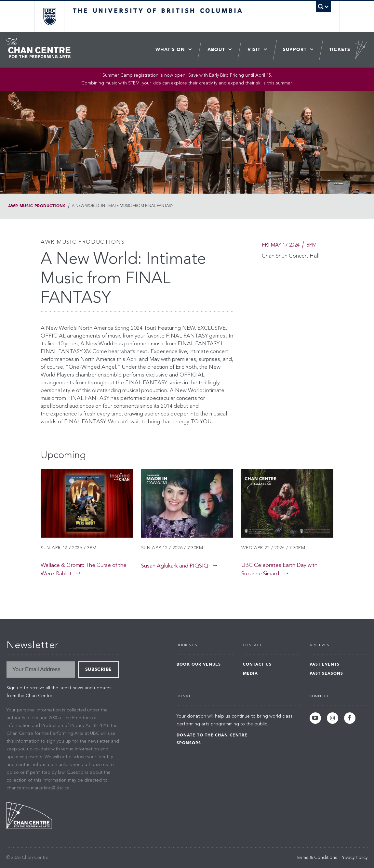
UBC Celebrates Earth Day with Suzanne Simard (279, 570)
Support (295, 50)
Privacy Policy (354, 858)
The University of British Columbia (54, 16)
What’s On (170, 50)
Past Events (325, 664)
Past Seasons (327, 673)
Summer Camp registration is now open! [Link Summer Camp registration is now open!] (145, 75)
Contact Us (257, 664)
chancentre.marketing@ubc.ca (38, 788)
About (216, 50)
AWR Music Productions (37, 206)
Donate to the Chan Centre (212, 735)
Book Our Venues (199, 664)
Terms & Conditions (317, 858)
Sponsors (189, 743)
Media (250, 673)
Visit (254, 50)
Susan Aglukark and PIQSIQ (175, 566)
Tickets (340, 50)
